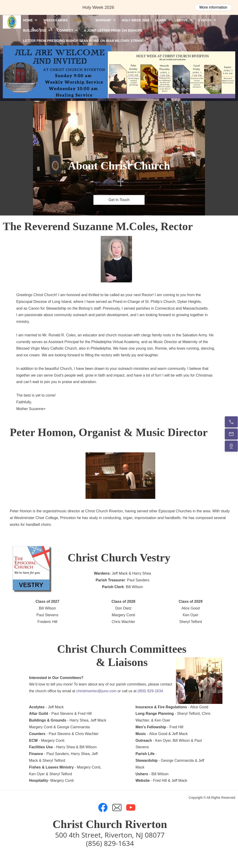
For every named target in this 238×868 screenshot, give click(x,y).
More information (213, 7)
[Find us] (231, 446)
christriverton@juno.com (96, 691)
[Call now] (231, 422)
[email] (117, 808)
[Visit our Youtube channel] (131, 808)
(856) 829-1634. (151, 691)
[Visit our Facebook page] (103, 808)
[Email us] (231, 434)
